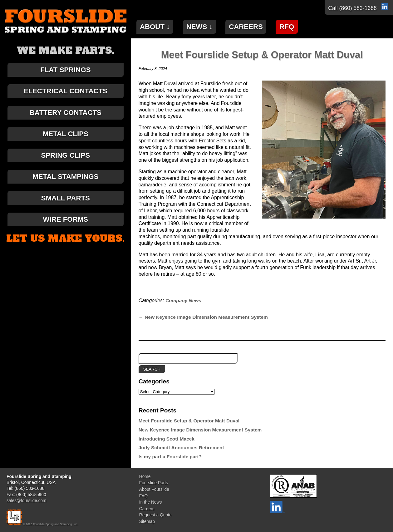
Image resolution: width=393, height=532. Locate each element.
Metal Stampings (66, 183)
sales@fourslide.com (27, 500)
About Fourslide (154, 488)
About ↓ (156, 26)
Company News (184, 300)
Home (144, 476)
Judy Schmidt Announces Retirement (183, 448)
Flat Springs (66, 70)
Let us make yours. (65, 248)
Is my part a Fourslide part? (172, 457)
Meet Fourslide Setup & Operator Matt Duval (262, 55)
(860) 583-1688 (358, 8)
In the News (150, 500)
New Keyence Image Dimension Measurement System (206, 317)
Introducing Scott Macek (168, 439)
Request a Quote (155, 512)
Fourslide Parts (153, 482)
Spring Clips (65, 160)
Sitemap (147, 519)
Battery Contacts (66, 115)
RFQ (297, 26)
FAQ (143, 495)
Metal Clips (66, 138)
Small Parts (66, 205)
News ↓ (204, 26)
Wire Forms (66, 228)
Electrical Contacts (66, 93)
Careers (253, 26)
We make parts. (66, 51)
